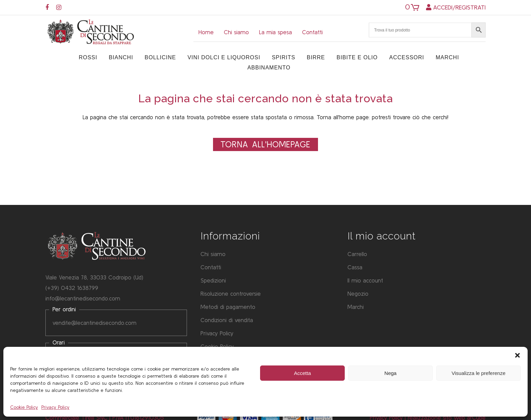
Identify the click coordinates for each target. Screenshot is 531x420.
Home (206, 32)
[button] (517, 355)
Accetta (302, 373)
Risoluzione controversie (231, 293)
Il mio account (365, 280)
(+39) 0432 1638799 (72, 288)
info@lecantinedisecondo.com (83, 298)
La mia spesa (275, 32)
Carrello (357, 254)
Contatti (312, 32)
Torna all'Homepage (265, 144)
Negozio (358, 293)
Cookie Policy (24, 407)
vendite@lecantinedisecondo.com (94, 323)
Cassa (355, 267)
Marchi (356, 307)
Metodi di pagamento (228, 307)
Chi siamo (236, 32)
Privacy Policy (55, 407)
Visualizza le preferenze (479, 373)
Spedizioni (213, 280)
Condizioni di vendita (227, 320)
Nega (390, 373)
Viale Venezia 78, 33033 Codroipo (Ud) (94, 277)
